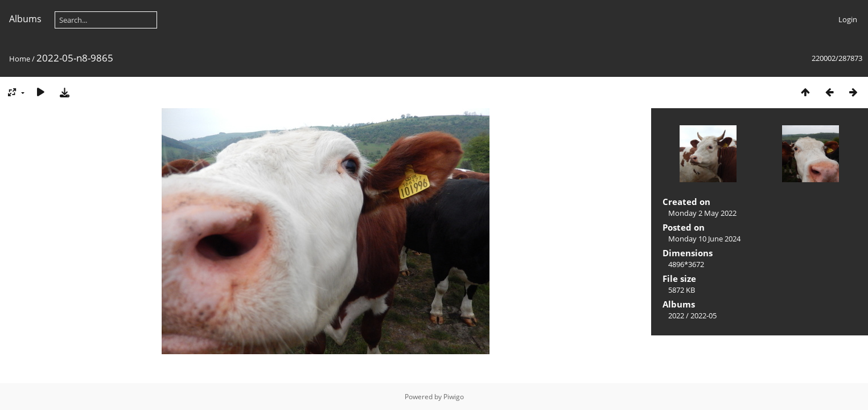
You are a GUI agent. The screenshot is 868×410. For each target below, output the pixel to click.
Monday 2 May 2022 (702, 213)
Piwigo (454, 397)
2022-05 (704, 315)
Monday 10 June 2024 (704, 239)
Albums (25, 19)
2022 (676, 315)
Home (20, 59)
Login (848, 19)
